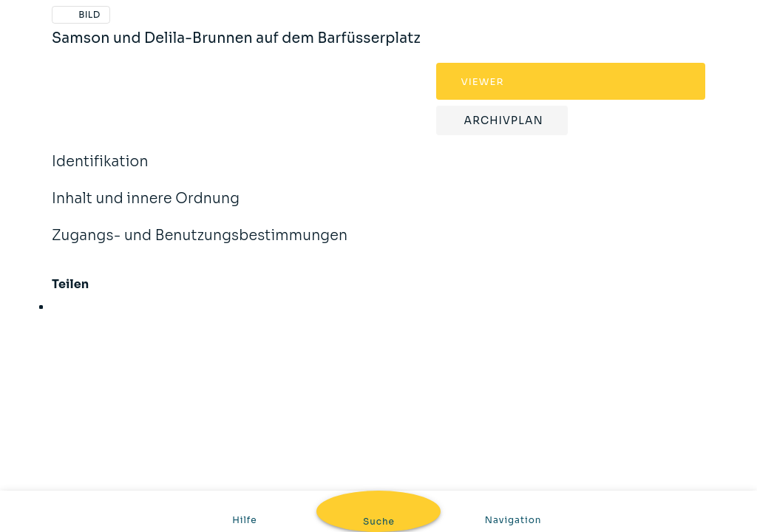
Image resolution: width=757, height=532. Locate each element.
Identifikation (100, 171)
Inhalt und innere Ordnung (146, 208)
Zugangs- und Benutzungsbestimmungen (200, 245)
